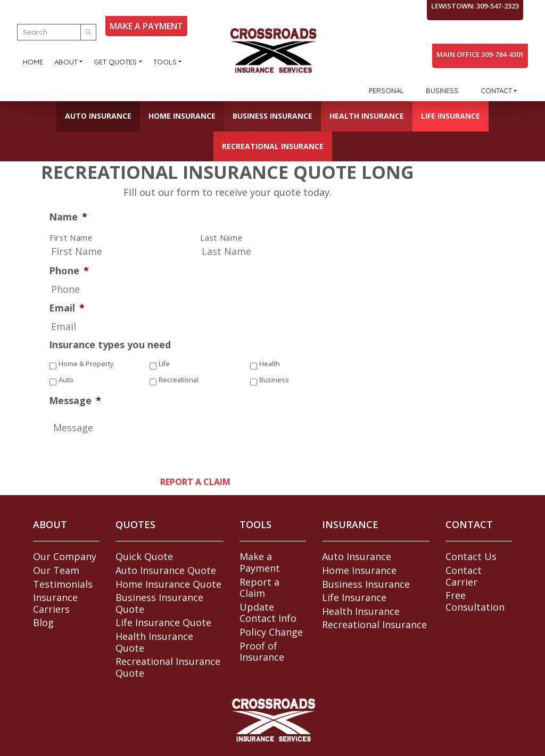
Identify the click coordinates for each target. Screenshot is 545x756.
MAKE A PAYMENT (146, 26)
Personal (386, 91)
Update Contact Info (268, 613)
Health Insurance (367, 116)
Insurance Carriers (55, 603)
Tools (165, 62)
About (66, 62)
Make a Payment (260, 562)
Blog (43, 622)
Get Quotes (115, 62)
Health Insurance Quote (154, 642)
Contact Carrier (464, 576)
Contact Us (471, 556)
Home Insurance (182, 116)
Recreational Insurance (273, 146)
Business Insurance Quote (159, 603)
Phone (69, 271)
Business (442, 91)
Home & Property (86, 364)
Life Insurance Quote (163, 622)
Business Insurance (272, 116)
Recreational (179, 380)
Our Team (56, 570)
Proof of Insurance (262, 652)
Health (270, 364)
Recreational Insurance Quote (168, 667)
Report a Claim (259, 588)
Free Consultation (475, 601)
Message (75, 401)
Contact (496, 91)
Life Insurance (451, 116)
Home (33, 62)
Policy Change (271, 632)
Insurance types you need (110, 345)
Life (164, 364)
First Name (71, 238)
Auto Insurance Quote (166, 570)
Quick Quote (144, 556)
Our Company (65, 556)
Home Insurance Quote (168, 584)
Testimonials (63, 584)
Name (68, 217)
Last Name (221, 238)
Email (67, 308)
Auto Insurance (98, 116)
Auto (66, 380)
